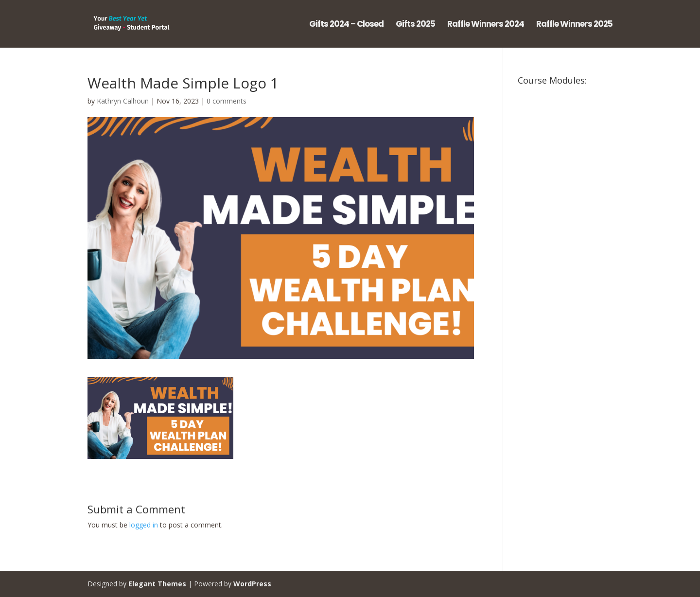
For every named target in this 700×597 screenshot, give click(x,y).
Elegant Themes (157, 584)
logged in (144, 525)
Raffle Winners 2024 (486, 25)
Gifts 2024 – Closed (346, 25)
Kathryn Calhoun (123, 101)
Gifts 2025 (415, 25)
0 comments (227, 101)
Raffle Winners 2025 (574, 25)
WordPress (252, 584)
